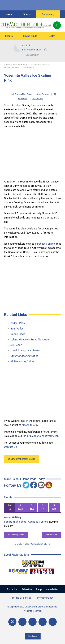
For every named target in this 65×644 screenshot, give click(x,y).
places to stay (30, 425)
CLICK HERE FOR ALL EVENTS (32, 544)
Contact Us (10, 447)
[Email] (43, 622)
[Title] (53, 622)
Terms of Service (22, 598)
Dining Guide (30, 36)
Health (51, 36)
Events (9, 36)
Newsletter (52, 589)
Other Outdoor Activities (24, 356)
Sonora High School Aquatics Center (25, 522)
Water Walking (12, 518)
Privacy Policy (45, 598)
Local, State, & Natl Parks (20, 94)
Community (48, 14)
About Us (12, 589)
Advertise (27, 589)
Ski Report (16, 345)
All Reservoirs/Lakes (22, 361)
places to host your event (45, 436)
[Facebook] (22, 622)
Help (39, 589)
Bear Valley (17, 329)
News (9, 14)
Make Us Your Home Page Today (24, 479)
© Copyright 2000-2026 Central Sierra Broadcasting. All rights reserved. (32, 609)
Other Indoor (38, 99)
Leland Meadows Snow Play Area (30, 340)
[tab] (9, 508)
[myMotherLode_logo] (26, 25)
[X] (12, 622)
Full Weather (29, 50)
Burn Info (42, 50)
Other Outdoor (43, 94)
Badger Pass (18, 323)
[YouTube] (32, 622)
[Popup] (57, 25)
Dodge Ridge (18, 334)
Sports (27, 14)
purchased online (45, 244)
